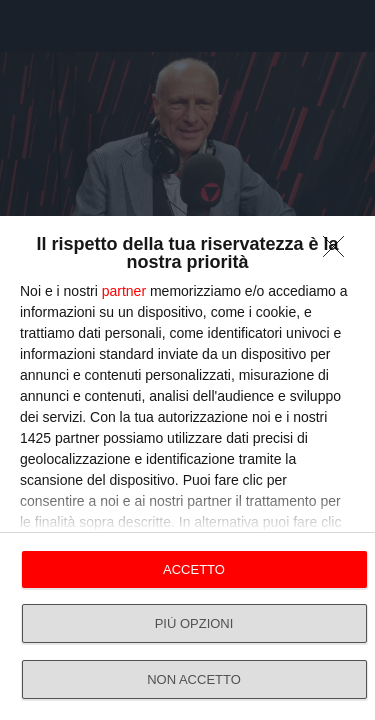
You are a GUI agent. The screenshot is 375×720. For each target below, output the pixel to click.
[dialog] (187, 468)
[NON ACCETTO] (339, 252)
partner (124, 291)
